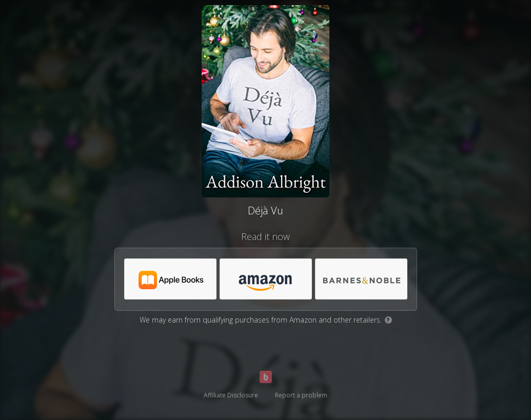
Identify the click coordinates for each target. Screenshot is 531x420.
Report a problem (301, 395)
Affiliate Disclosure (231, 395)
